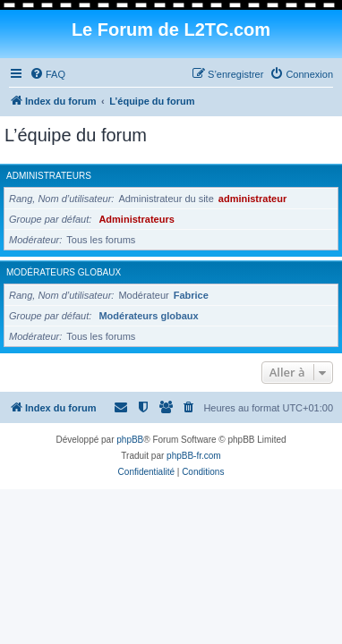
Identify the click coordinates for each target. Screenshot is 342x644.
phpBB (130, 440)
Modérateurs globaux (64, 272)
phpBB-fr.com (194, 456)
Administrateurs (49, 176)
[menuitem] (47, 74)
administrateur (252, 199)
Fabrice (191, 295)
